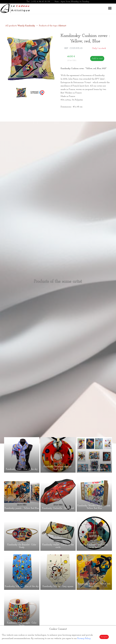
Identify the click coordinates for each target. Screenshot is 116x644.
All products (21, 26)
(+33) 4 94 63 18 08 (41, 2)
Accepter (104, 637)
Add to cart (97, 58)
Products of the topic (53, 26)
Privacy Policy (84, 638)
